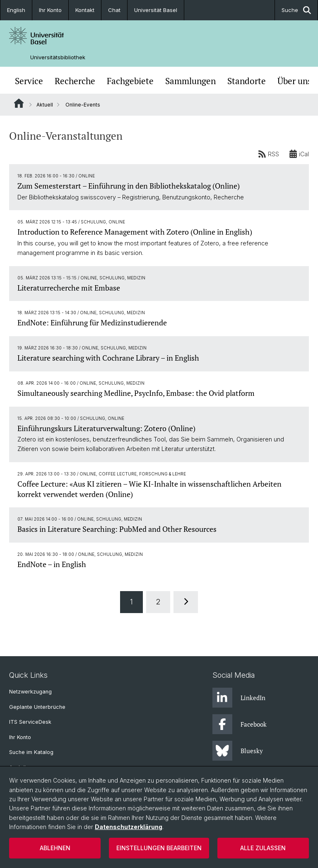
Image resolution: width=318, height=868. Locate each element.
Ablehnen (55, 848)
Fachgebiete (130, 81)
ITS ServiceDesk (30, 722)
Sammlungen (190, 81)
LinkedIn (239, 698)
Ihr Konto (50, 10)
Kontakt (85, 10)
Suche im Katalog (31, 752)
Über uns (294, 81)
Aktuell (45, 105)
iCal (299, 154)
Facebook (240, 724)
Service (29, 81)
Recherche (75, 81)
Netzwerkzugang (30, 692)
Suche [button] (296, 10)
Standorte (247, 81)
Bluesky (238, 751)
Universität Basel (156, 10)
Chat (114, 10)
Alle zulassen (263, 848)
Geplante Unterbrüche (37, 707)
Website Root (19, 103)
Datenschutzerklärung (129, 827)
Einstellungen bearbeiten (159, 848)
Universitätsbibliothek (58, 57)
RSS (269, 154)
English (16, 10)
